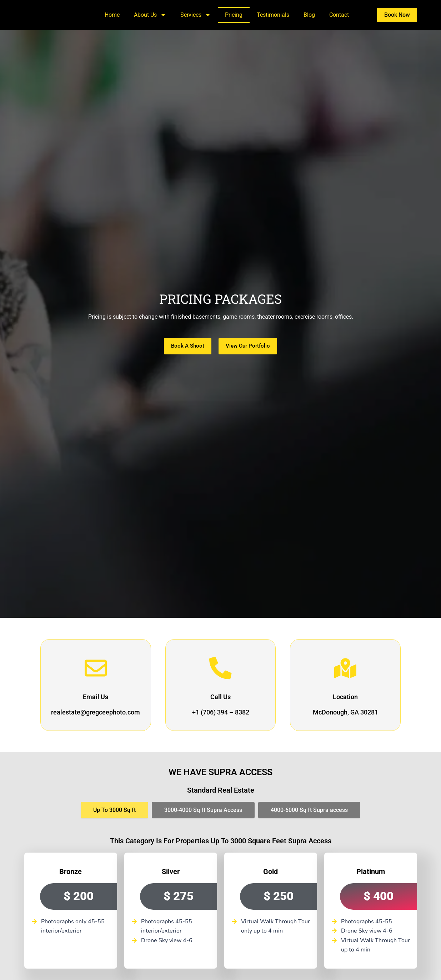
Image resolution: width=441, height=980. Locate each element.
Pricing (234, 15)
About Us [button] (150, 15)
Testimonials (273, 15)
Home (112, 15)
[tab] (114, 810)
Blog (309, 15)
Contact (339, 15)
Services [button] (196, 15)
